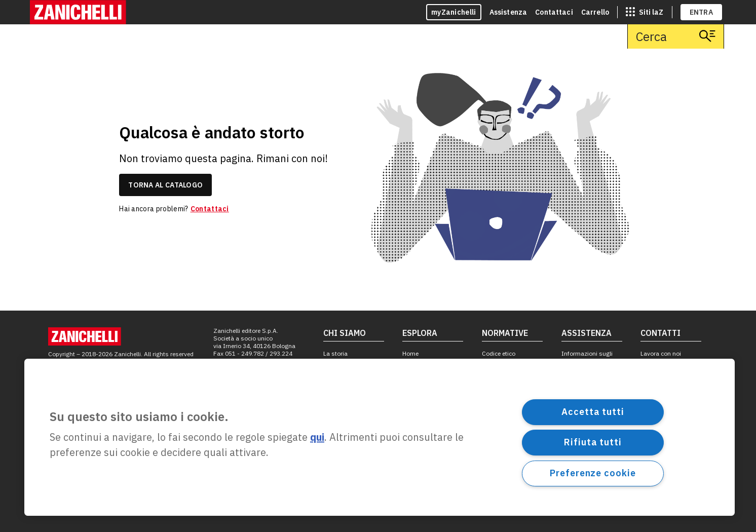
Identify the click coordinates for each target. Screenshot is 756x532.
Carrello (595, 12)
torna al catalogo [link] (165, 185)
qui (317, 438)
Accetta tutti (593, 412)
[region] (380, 437)
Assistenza (508, 12)
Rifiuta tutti (593, 442)
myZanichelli (454, 12)
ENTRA (702, 12)
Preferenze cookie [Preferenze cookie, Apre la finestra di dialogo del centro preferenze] (593, 473)
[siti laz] (645, 12)
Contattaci (554, 12)
